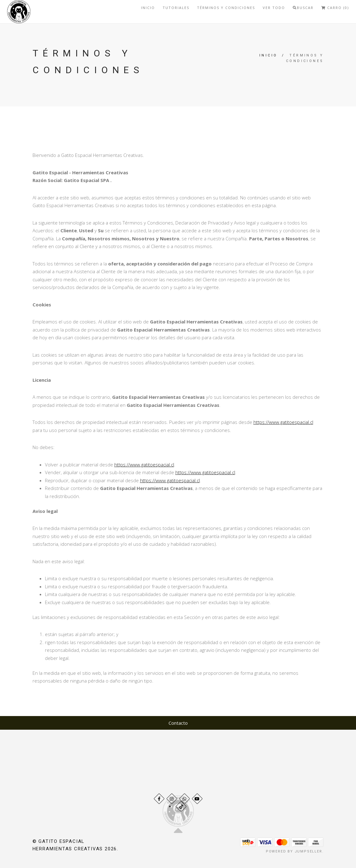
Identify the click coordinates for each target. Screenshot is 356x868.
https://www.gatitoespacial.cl (283, 422)
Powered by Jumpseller (294, 851)
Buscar (303, 8)
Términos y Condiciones (226, 8)
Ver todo (274, 8)
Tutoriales (176, 8)
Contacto (178, 723)
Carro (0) (335, 8)
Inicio (148, 8)
